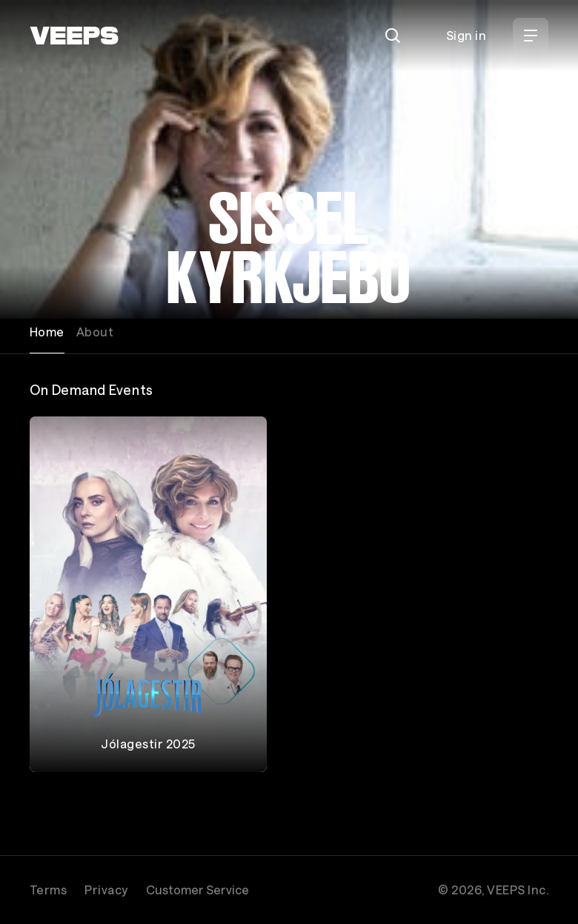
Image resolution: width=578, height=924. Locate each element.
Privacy (106, 890)
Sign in (466, 35)
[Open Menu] (531, 36)
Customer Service (197, 890)
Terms (48, 890)
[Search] (393, 36)
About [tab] (95, 332)
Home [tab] (47, 332)
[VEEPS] (74, 36)
